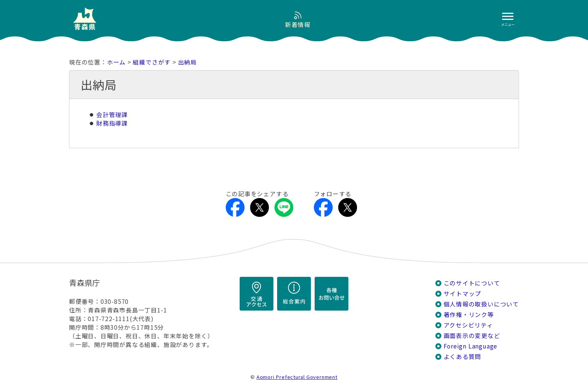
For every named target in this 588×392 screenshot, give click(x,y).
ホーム (116, 62)
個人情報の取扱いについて (481, 304)
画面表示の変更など (472, 336)
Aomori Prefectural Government (297, 377)
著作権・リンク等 (469, 315)
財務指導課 (112, 123)
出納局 (187, 62)
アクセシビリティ (468, 325)
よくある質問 (463, 357)
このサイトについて (472, 283)
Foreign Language (471, 346)
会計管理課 (112, 115)
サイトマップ (463, 294)
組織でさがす (152, 62)
